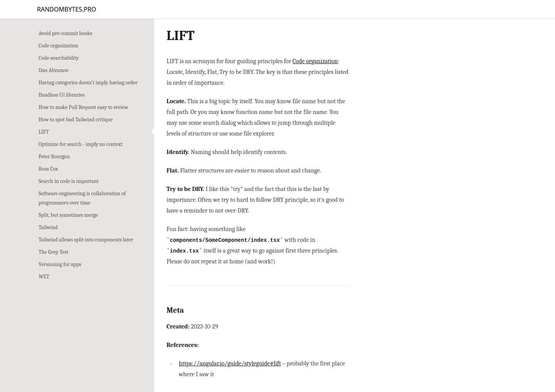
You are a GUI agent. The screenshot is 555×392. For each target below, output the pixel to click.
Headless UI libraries (61, 95)
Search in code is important (69, 181)
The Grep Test (53, 252)
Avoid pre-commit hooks (65, 33)
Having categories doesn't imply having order (88, 83)
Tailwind (48, 227)
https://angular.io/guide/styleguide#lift (230, 364)
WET (44, 277)
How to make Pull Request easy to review (83, 107)
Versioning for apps (60, 264)
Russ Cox (48, 169)
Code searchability (59, 58)
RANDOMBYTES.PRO (66, 9)
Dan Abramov (54, 70)
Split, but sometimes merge (68, 215)
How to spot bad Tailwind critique (76, 120)
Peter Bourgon (54, 157)
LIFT (44, 132)
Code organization (58, 46)
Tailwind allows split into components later (86, 240)
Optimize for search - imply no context (81, 144)
